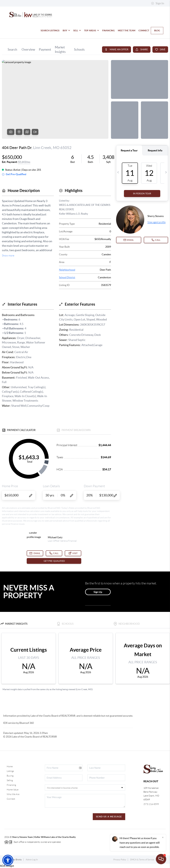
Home (10, 766)
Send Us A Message (109, 817)
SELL (77, 30)
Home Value (13, 790)
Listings (10, 771)
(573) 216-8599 (151, 804)
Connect (11, 799)
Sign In (158, 3)
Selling (10, 780)
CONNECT (144, 30)
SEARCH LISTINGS (50, 30)
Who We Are (13, 794)
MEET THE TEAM (127, 30)
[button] (8, 860)
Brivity (19, 860)
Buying (10, 776)
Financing (11, 785)
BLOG (157, 30)
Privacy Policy (120, 860)
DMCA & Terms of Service (142, 860)
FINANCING (108, 30)
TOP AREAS (92, 30)
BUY (66, 30)
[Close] (163, 837)
